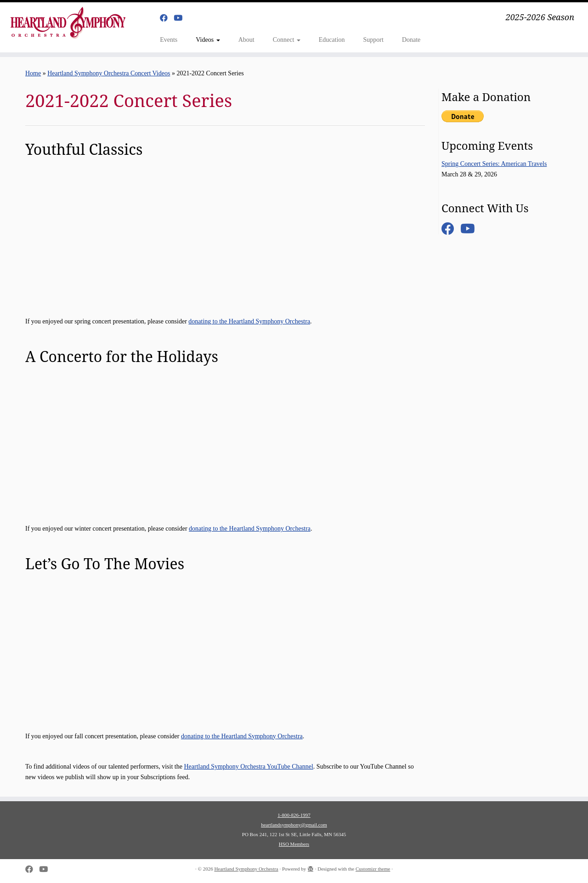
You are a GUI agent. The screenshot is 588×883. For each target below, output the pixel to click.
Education (332, 40)
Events (169, 40)
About (246, 40)
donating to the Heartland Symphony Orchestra (249, 321)
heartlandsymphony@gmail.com (294, 825)
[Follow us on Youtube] (181, 18)
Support (373, 40)
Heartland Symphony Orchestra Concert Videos (109, 73)
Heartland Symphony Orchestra (246, 869)
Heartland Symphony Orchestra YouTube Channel (248, 767)
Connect (287, 40)
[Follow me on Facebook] (167, 18)
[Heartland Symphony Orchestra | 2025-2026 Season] (68, 23)
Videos (208, 40)
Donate (411, 40)
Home (33, 73)
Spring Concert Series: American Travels (494, 164)
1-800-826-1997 (294, 815)
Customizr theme (373, 869)
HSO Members (294, 844)
